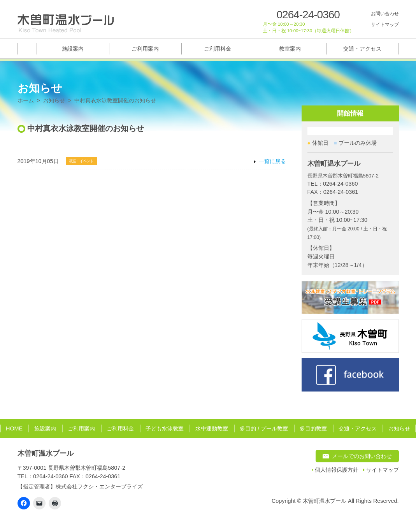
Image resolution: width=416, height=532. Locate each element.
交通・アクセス (362, 49)
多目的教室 (313, 428)
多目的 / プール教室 (264, 428)
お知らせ (54, 100)
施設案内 (73, 49)
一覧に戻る (272, 161)
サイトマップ (385, 25)
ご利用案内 (145, 49)
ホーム (26, 100)
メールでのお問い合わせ (362, 456)
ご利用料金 (218, 49)
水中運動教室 (212, 428)
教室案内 (290, 49)
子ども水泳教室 (165, 428)
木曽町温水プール (46, 453)
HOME (14, 428)
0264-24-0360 (308, 15)
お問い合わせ (385, 14)
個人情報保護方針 (337, 470)
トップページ (27, 49)
